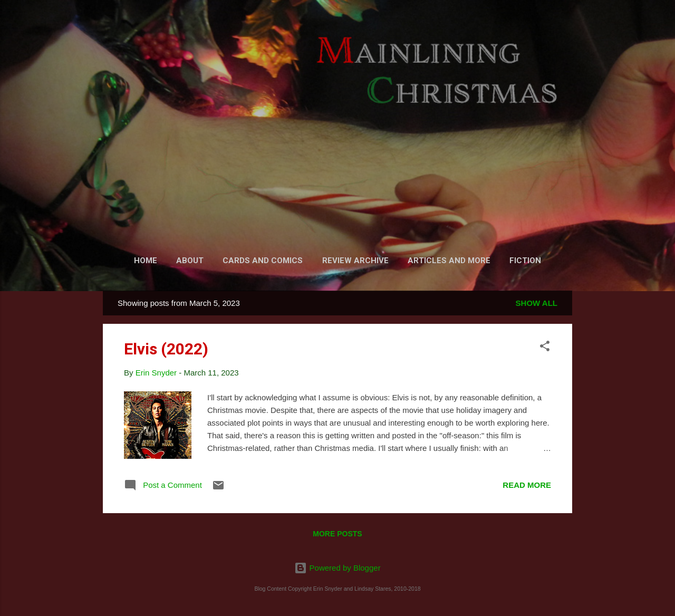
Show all (537, 303)
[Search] (566, 29)
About (190, 261)
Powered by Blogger (337, 568)
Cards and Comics (263, 261)
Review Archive (355, 261)
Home (146, 261)
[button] (545, 348)
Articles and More (449, 261)
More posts (337, 534)
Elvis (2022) (166, 349)
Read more (527, 485)
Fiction (525, 261)
